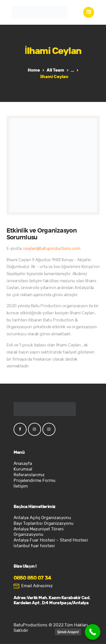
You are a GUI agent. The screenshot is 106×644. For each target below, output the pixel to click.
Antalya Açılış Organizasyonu (42, 518)
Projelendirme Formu (34, 481)
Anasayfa (23, 464)
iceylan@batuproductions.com (52, 249)
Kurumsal (23, 469)
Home (34, 70)
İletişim (21, 486)
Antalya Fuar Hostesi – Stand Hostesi (51, 540)
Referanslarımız (29, 475)
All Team (55, 70)
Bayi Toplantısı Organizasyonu (44, 523)
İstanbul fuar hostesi (34, 546)
